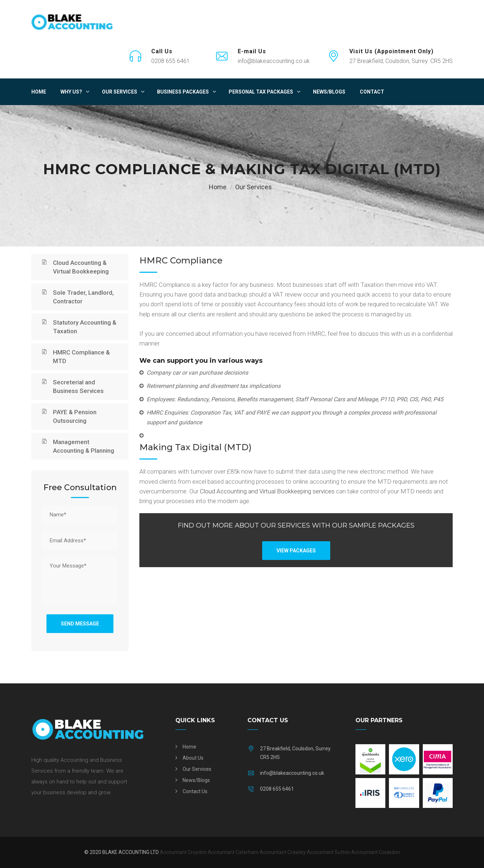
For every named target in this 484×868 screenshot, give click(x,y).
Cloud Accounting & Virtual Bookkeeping (81, 267)
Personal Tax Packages (261, 92)
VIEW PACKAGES (296, 551)
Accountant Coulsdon (376, 852)
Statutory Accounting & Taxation (85, 327)
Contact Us (195, 791)
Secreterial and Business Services (78, 386)
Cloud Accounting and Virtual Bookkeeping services (268, 491)
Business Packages (183, 92)
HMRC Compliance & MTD (81, 357)
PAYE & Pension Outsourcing (75, 416)
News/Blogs (329, 92)
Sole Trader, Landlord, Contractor (83, 297)
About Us (193, 758)
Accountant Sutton (328, 852)
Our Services (120, 92)
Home (39, 92)
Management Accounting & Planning (84, 446)
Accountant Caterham (233, 852)
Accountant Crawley (283, 852)
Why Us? (71, 92)
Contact (372, 92)
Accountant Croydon (183, 852)
